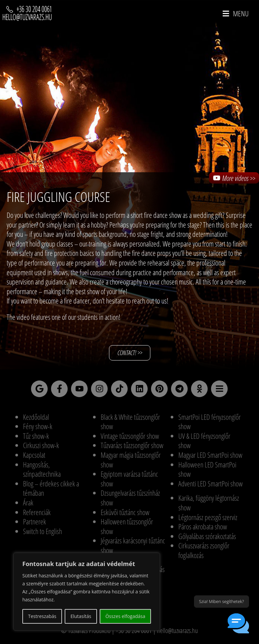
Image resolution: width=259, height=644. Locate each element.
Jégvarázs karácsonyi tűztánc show (133, 545)
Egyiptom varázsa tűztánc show (129, 479)
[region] (87, 592)
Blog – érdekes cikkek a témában (51, 488)
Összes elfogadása (125, 616)
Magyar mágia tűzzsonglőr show (131, 460)
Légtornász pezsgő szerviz (208, 517)
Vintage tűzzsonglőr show (130, 436)
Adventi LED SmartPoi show (210, 483)
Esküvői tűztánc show (125, 512)
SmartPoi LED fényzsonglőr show (209, 422)
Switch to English (42, 531)
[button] (238, 623)
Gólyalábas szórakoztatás (207, 536)
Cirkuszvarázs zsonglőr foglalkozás (204, 550)
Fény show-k (38, 426)
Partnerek (34, 521)
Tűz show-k (36, 436)
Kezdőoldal (36, 417)
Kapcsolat (34, 455)
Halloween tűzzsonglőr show (127, 526)
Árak (28, 502)
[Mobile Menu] (236, 13)
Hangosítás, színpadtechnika (42, 469)
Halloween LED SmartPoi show (207, 469)
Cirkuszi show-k (41, 445)
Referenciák (37, 512)
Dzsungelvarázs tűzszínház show (130, 498)
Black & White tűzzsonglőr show (130, 422)
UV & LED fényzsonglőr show (204, 441)
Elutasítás (81, 616)
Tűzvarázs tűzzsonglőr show (132, 445)
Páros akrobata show (203, 526)
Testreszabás (42, 616)
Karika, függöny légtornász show (209, 503)
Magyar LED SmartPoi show (210, 455)
